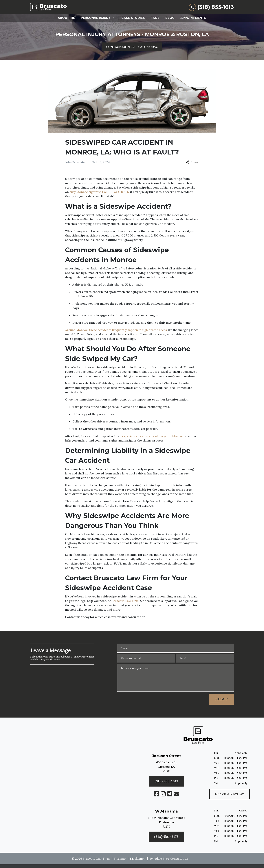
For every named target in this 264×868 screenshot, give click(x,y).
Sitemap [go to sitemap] (120, 858)
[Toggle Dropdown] (114, 18)
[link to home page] (49, 7)
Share (192, 162)
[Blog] (170, 18)
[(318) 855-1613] (167, 837)
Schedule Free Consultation (169, 858)
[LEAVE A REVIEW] (230, 794)
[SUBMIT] (221, 699)
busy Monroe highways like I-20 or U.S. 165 (99, 192)
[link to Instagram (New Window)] (163, 794)
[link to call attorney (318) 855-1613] (211, 7)
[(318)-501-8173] (167, 781)
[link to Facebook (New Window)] (157, 794)
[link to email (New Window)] (176, 794)
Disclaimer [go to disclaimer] (137, 858)
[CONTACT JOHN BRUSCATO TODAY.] (132, 47)
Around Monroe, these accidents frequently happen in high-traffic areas (116, 330)
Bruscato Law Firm (125, 601)
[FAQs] (155, 18)
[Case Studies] (133, 18)
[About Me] (66, 18)
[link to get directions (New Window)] (166, 767)
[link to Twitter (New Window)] (170, 794)
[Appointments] (193, 18)
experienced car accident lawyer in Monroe (152, 436)
